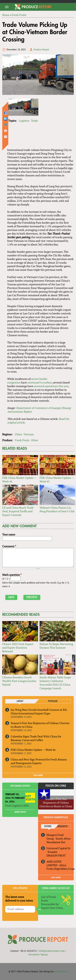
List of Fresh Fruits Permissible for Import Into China (52, 902)
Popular (53, 701)
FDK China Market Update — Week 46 (19, 480)
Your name (9, 534)
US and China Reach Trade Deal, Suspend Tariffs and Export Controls (18, 511)
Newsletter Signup (38, 954)
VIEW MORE (38, 775)
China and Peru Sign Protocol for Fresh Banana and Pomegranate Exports (39, 761)
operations (51, 386)
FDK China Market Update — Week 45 (57, 480)
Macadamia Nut (56, 842)
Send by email (6, 137)
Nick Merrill (61, 971)
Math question (12, 575)
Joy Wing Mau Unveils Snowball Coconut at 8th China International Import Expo (39, 712)
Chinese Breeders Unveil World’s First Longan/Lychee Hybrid (19, 681)
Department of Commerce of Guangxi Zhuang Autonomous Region (39, 410)
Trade (34, 121)
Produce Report (41, 49)
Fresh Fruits (19, 15)
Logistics (24, 121)
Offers (48, 826)
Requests (63, 826)
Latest (20, 701)
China (18, 434)
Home (6, 15)
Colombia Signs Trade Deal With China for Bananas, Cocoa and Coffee (36, 738)
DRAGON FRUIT (56, 855)
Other (35, 440)
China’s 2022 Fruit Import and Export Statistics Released (18, 648)
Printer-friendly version (6, 131)
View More (56, 878)
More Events (20, 812)
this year (64, 386)
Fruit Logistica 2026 (17, 805)
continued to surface (40, 382)
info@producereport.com (52, 951)
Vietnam (29, 434)
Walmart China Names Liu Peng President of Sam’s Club (57, 509)
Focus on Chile (56, 786)
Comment (9, 546)
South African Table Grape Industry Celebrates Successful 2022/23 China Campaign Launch (55, 683)
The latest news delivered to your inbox (19, 899)
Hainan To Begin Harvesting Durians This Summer (56, 646)
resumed (39, 386)
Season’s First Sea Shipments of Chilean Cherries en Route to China (40, 725)
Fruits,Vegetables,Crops (61, 869)
